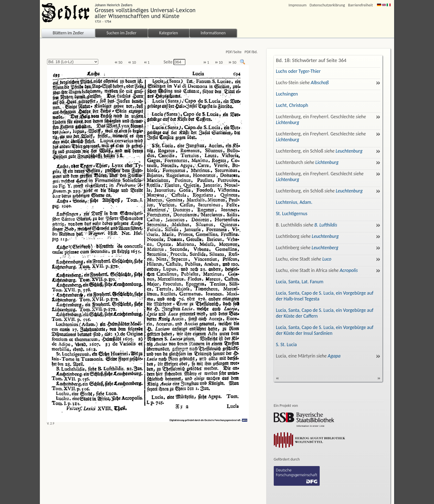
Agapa (334, 356)
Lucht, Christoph (292, 105)
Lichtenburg (288, 122)
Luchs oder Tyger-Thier (298, 71)
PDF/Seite (234, 52)
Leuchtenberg (325, 248)
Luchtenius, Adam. (294, 202)
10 (132, 62)
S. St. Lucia (286, 344)
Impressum (298, 5)
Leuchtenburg (349, 151)
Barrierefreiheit (360, 5)
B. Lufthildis (326, 225)
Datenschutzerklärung (327, 5)
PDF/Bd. (251, 52)
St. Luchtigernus (292, 214)
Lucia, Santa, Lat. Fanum (300, 282)
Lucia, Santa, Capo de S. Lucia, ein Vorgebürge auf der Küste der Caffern (325, 313)
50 (118, 62)
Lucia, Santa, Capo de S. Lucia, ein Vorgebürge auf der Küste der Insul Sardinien (325, 330)
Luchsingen (287, 94)
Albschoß (320, 83)
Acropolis (349, 270)
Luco (327, 259)
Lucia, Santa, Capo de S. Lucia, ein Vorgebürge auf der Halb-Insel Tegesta (325, 296)
